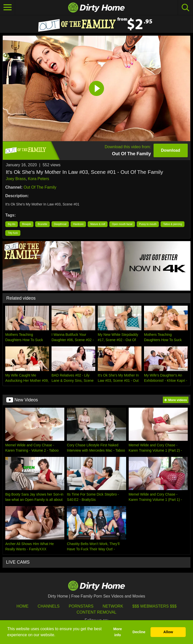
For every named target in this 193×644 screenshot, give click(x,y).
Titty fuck (13, 233)
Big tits (12, 224)
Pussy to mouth (148, 224)
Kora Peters (38, 179)
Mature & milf (98, 224)
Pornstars (81, 606)
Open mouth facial (122, 224)
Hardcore (78, 224)
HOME (22, 606)
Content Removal (97, 612)
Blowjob (27, 224)
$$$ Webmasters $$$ (155, 606)
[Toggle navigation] (8, 8)
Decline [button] (139, 632)
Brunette (42, 224)
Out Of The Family (40, 187)
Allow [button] (168, 632)
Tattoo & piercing (173, 224)
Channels (49, 606)
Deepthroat (60, 224)
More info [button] (118, 632)
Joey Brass (16, 179)
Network (113, 606)
